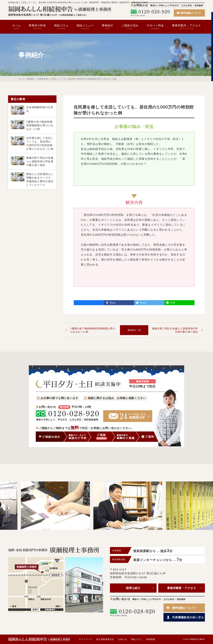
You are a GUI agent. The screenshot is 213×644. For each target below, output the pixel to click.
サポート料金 (155, 27)
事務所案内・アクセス (186, 27)
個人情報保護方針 (105, 639)
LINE (173, 303)
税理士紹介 (133, 588)
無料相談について (191, 13)
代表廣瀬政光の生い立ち (188, 617)
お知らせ (122, 639)
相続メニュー (85, 27)
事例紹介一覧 (134, 330)
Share (113, 303)
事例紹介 (108, 27)
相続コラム (61, 27)
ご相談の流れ (130, 27)
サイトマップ (86, 639)
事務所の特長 (37, 27)
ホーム (16, 27)
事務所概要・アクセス (182, 588)
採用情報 (151, 639)
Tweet (143, 303)
